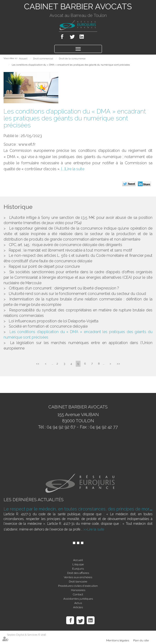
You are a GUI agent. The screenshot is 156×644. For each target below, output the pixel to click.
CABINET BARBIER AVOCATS (78, 6)
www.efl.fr (27, 144)
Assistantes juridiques (78, 599)
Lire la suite (75, 169)
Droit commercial (43, 59)
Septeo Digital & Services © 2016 (27, 635)
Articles (78, 607)
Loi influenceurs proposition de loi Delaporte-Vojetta (54, 321)
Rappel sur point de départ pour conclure (44, 266)
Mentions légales (118, 640)
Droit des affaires (78, 573)
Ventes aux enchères (78, 577)
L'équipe (78, 564)
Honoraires (78, 590)
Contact (78, 594)
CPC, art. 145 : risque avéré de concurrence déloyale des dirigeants (65, 245)
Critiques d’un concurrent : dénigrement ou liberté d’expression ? (64, 288)
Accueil (23, 59)
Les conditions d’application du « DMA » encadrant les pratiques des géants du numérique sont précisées (71, 65)
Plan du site (141, 640)
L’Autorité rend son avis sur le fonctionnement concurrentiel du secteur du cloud (77, 294)
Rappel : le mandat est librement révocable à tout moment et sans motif (70, 250)
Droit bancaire (78, 582)
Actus (78, 603)
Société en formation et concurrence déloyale (48, 326)
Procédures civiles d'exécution (78, 586)
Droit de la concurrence (72, 59)
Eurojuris (78, 569)
